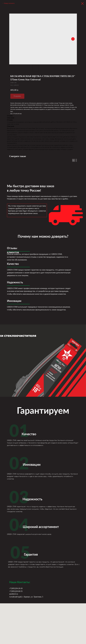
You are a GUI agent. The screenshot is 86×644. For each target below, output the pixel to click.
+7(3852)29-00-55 (16, 591)
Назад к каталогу (9, 3)
